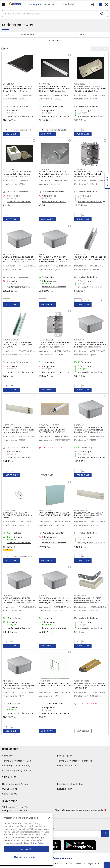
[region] (26, 840)
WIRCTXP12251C (82, 681)
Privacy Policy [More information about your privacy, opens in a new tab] (37, 843)
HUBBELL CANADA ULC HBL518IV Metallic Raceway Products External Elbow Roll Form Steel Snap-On (89, 602)
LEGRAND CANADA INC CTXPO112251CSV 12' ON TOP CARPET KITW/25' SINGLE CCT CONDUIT (52, 431)
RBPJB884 (8, 681)
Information (55, 749)
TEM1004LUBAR (46, 340)
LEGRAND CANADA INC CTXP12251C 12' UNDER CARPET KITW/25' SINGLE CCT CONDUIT (90, 686)
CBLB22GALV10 (10, 510)
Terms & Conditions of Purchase (75, 761)
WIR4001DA (44, 169)
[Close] (49, 818)
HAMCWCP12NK (46, 510)
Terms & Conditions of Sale (17, 761)
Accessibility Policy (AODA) (16, 770)
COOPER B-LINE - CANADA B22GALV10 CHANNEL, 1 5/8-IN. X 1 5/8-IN (18, 515)
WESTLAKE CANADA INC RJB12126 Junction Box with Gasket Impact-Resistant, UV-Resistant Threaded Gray (55, 602)
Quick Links (55, 777)
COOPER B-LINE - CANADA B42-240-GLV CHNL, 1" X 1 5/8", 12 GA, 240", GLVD (18, 345)
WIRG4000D (45, 84)
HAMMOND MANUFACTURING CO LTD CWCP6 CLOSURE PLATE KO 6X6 (55, 685)
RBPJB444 (43, 255)
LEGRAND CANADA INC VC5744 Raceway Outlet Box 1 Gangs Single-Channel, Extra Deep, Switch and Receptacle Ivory (17, 175)
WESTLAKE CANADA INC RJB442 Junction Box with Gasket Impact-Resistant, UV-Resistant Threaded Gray (90, 431)
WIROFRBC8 (9, 84)
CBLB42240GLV (10, 340)
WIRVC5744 (9, 169)
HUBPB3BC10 (81, 510)
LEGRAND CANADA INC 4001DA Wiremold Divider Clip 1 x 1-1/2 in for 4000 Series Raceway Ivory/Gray (54, 175)
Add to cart (12, 134)
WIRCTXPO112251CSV (49, 425)
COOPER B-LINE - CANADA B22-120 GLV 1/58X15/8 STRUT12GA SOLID (90, 258)
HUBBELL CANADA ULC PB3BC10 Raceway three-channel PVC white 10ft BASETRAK (89, 515)
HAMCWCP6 (44, 681)
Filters (27, 35)
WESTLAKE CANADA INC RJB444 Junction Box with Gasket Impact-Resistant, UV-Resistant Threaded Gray (55, 260)
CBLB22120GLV (81, 255)
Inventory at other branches (19, 116)
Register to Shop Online (70, 784)
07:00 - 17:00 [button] (50, 4)
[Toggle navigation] (4, 5)
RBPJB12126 (44, 596)
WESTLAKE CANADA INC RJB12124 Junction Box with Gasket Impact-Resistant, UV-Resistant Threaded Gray (19, 260)
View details (47, 475)
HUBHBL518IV (81, 596)
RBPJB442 (79, 425)
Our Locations (10, 789)
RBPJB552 (8, 596)
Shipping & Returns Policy (16, 766)
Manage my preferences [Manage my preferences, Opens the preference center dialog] (26, 857)
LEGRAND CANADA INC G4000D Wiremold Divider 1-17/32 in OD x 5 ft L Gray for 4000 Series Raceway (55, 89)
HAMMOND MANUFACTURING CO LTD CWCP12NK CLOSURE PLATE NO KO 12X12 (54, 515)
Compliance (8, 756)
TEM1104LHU (80, 169)
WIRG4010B (80, 84)
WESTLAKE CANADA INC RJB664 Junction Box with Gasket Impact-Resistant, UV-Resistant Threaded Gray (90, 346)
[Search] (55, 14)
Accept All (26, 849)
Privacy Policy (64, 756)
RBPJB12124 (9, 255)
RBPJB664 (79, 340)
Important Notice (66, 766)
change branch (68, 4)
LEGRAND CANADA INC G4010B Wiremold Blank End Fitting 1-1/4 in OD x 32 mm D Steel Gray (90, 89)
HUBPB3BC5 (9, 425)
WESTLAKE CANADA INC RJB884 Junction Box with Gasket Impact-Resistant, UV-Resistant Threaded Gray (19, 687)
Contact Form (9, 794)
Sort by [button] (81, 35)
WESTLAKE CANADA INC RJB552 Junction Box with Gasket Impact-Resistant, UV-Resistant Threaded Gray (19, 602)
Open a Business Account (16, 784)
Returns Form (65, 789)
